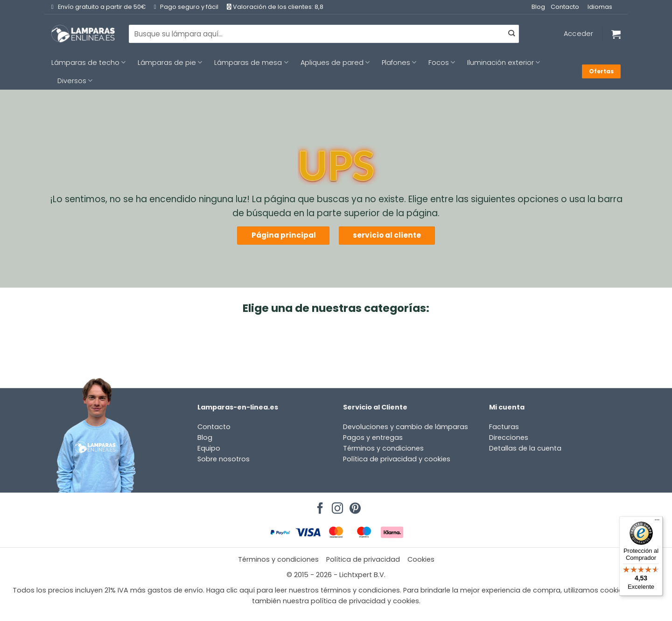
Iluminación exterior (504, 63)
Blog (538, 7)
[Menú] (657, 522)
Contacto (565, 7)
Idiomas (600, 7)
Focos (442, 63)
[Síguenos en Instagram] (336, 506)
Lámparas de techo (88, 63)
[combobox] (324, 34)
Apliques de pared (335, 63)
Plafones (399, 63)
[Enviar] (511, 34)
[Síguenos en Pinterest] (354, 506)
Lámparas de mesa (251, 63)
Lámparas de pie (170, 63)
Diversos (75, 81)
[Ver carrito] (616, 34)
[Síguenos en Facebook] (319, 506)
